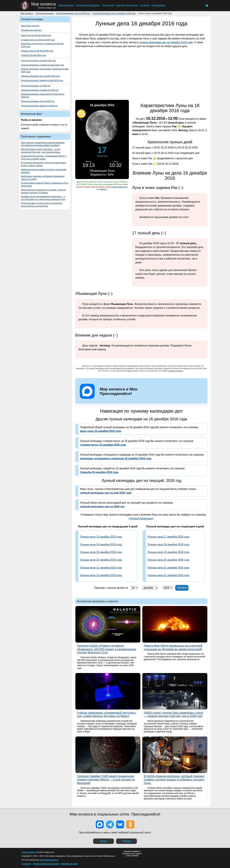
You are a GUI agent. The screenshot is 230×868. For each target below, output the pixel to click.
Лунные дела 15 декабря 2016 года (101, 537)
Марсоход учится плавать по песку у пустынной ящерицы (44, 171)
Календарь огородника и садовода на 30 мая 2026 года (42, 45)
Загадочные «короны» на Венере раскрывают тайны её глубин (43, 178)
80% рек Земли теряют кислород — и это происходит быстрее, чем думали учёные (41, 151)
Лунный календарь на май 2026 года (38, 61)
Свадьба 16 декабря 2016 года (99, 472)
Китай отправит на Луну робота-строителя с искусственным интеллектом (42, 205)
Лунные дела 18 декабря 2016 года (168, 544)
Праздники (158, 6)
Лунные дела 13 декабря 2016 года (101, 552)
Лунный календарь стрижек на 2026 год (40, 90)
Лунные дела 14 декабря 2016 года (101, 544)
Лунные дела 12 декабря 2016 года (101, 560)
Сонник (145, 6)
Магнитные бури (127, 6)
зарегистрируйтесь (120, 187)
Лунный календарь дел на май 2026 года (40, 76)
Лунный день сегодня (31, 30)
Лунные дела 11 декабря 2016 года (101, 568)
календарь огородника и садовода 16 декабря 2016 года (116, 458)
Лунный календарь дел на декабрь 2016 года (114, 13)
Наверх (126, 841)
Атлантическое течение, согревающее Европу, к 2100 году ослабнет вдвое (44, 157)
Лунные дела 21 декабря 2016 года (168, 568)
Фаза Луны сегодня (30, 26)
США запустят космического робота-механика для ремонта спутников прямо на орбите (43, 144)
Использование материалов (46, 864)
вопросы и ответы (176, 371)
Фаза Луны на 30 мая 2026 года (36, 35)
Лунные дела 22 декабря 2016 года (168, 575)
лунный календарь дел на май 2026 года (106, 493)
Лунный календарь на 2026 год (36, 86)
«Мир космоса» (29, 852)
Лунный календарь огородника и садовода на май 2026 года (45, 70)
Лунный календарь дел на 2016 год (73, 13)
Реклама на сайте (69, 864)
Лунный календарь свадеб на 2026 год (39, 106)
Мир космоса (27, 13)
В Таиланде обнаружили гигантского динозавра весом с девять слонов (44, 164)
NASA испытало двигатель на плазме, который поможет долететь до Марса (43, 191)
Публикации (66, 6)
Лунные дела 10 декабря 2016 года (101, 575)
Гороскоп (108, 6)
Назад (103, 841)
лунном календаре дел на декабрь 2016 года (166, 42)
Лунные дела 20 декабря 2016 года (168, 560)
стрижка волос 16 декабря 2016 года (103, 445)
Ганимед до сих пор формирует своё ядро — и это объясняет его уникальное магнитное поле (43, 198)
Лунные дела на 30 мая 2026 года (37, 51)
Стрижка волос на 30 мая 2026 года (38, 40)
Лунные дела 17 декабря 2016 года (168, 537)
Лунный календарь (88, 6)
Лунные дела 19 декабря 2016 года (168, 552)
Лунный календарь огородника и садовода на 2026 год (43, 95)
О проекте (26, 864)
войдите (103, 189)
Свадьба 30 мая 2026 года (33, 55)
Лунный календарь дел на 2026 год (38, 101)
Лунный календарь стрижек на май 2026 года (42, 65)
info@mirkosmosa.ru (49, 860)
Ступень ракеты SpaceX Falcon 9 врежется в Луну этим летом (45, 184)
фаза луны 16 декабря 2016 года (101, 431)
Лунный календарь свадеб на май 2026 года (42, 80)
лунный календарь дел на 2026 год (102, 507)
